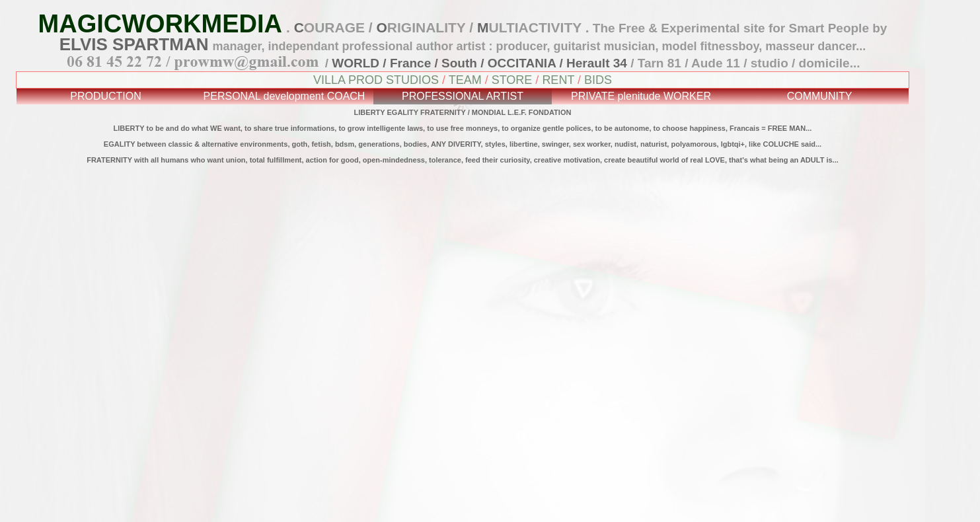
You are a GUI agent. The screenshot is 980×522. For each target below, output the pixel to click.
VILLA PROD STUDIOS (376, 80)
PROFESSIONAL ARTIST (463, 96)
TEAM (465, 80)
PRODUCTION (106, 96)
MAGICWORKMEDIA (160, 24)
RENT (558, 80)
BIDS (598, 80)
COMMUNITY (820, 96)
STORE (512, 80)
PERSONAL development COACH (284, 96)
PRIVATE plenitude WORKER (641, 96)
